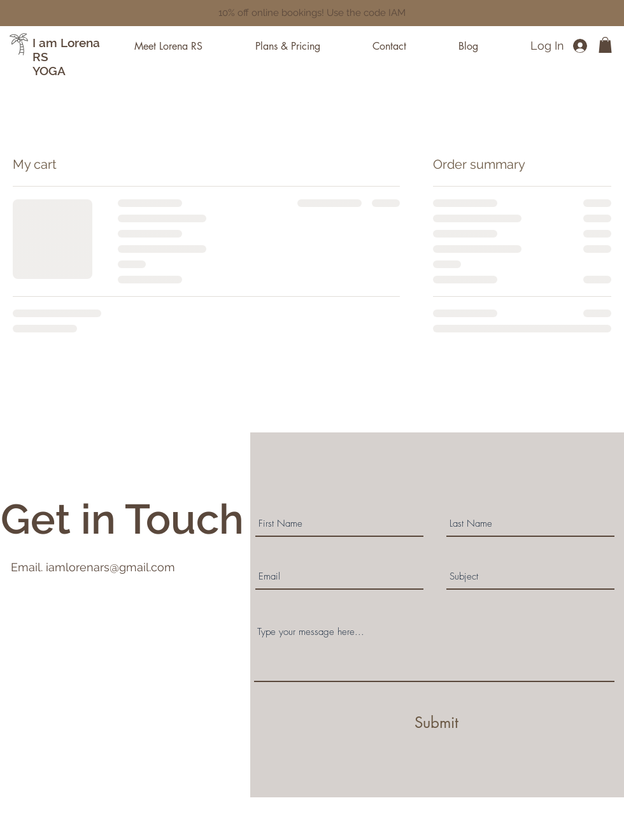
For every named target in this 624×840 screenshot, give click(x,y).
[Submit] (436, 723)
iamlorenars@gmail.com (110, 567)
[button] (605, 45)
